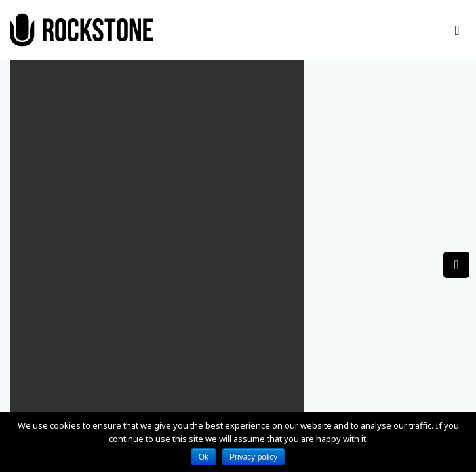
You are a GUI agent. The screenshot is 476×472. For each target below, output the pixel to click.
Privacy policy (253, 457)
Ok (204, 457)
